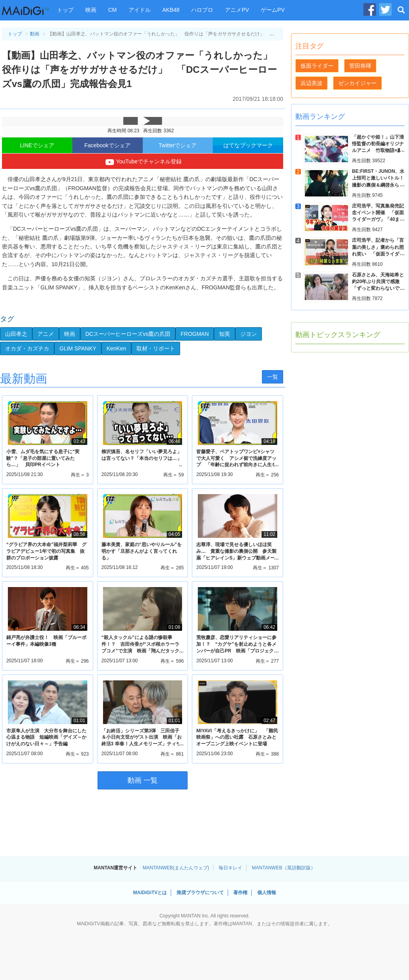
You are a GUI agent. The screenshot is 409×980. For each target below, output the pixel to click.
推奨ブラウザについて (200, 893)
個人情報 (267, 893)
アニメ (46, 334)
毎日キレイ (230, 868)
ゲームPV (273, 10)
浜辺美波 (311, 83)
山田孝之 (16, 334)
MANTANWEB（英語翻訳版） (284, 868)
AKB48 (171, 10)
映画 (91, 10)
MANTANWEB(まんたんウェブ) (176, 868)
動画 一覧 (143, 780)
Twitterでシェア (178, 145)
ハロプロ (202, 10)
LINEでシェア (37, 145)
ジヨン (249, 334)
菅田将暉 (360, 66)
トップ (65, 10)
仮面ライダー (317, 66)
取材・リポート (156, 348)
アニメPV (237, 10)
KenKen (116, 348)
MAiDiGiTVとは (150, 893)
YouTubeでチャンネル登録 (143, 162)
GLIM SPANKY (78, 348)
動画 (35, 34)
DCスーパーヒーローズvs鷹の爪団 (128, 334)
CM (112, 10)
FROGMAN (195, 334)
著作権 (240, 893)
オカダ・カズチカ (27, 348)
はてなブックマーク (248, 145)
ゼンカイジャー (357, 83)
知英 (225, 334)
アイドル (140, 10)
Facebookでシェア (107, 145)
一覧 (273, 377)
